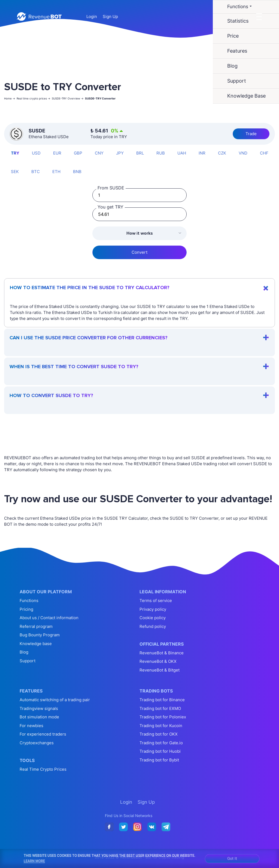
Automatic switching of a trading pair (55, 700)
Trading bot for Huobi (160, 751)
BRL (140, 153)
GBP (78, 153)
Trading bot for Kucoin (161, 726)
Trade (251, 134)
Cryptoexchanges (37, 743)
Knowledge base (36, 644)
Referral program (36, 626)
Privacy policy (153, 609)
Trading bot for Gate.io (161, 743)
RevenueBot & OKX (158, 661)
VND (243, 153)
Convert (139, 252)
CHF (264, 153)
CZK (222, 153)
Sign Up (110, 16)
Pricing (26, 609)
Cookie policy (153, 618)
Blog (24, 652)
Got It (232, 858)
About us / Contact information (49, 618)
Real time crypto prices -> (34, 98)
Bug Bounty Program (40, 635)
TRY (15, 153)
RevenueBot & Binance (162, 653)
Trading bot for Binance (162, 700)
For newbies (31, 726)
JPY (120, 153)
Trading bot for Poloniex (163, 717)
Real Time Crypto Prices (43, 769)
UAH (182, 153)
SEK (15, 172)
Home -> (10, 98)
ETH (56, 172)
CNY (99, 153)
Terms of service (156, 601)
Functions (29, 601)
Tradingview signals (39, 708)
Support (28, 661)
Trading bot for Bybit (159, 760)
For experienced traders (43, 734)
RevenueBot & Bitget (160, 670)
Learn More (34, 861)
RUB (161, 153)
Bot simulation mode (39, 717)
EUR (57, 153)
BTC (36, 172)
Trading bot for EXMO (160, 708)
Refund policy (153, 626)
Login (92, 16)
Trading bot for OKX (159, 734)
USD (36, 153)
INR (202, 153)
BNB (77, 172)
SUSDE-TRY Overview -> (68, 98)
